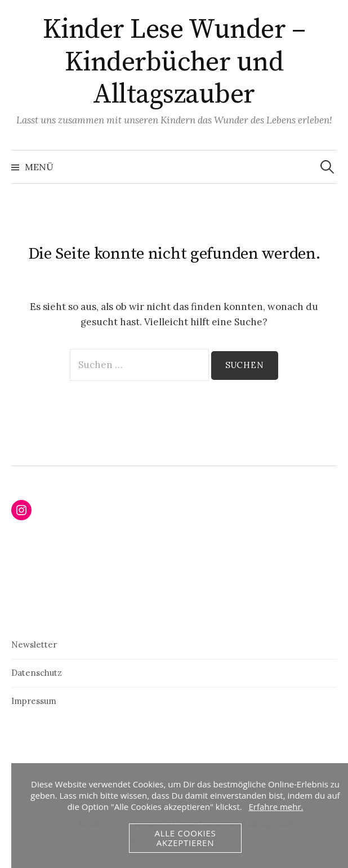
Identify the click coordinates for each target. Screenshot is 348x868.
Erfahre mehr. (276, 807)
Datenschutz (37, 673)
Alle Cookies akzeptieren (185, 838)
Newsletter (34, 645)
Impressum (34, 701)
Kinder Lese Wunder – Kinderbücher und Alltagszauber (174, 62)
